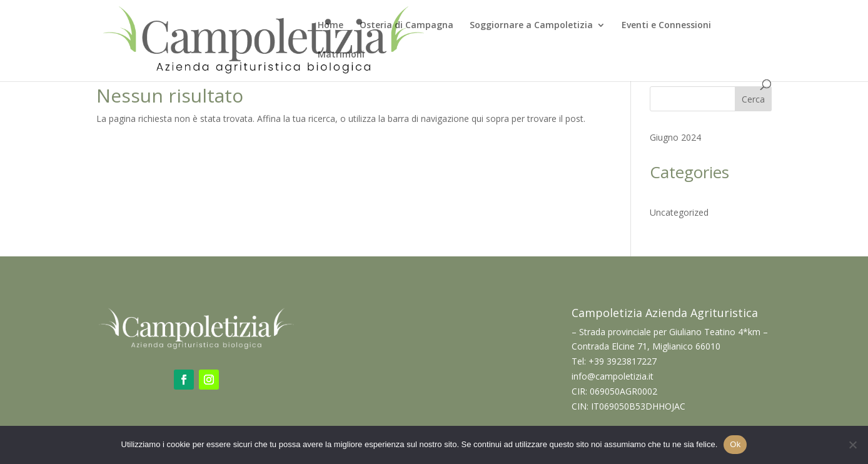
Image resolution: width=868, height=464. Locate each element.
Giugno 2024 (675, 137)
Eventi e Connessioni (666, 26)
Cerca (753, 99)
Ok (735, 444)
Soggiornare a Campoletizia (531, 26)
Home (331, 26)
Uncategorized (679, 212)
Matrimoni (341, 55)
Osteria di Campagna (406, 26)
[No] (852, 445)
